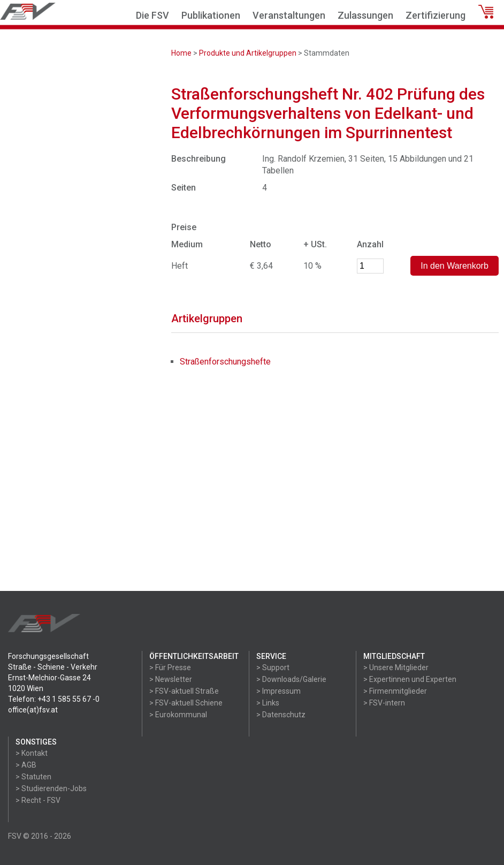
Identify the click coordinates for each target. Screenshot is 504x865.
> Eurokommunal (178, 715)
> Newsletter (171, 679)
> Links (268, 703)
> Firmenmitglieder (395, 691)
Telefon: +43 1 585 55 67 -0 (54, 699)
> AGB (26, 765)
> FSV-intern (384, 703)
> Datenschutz (281, 715)
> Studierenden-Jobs (51, 788)
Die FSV (152, 15)
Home (181, 53)
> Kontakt (32, 753)
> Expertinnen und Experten (410, 679)
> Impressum (278, 691)
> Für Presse (170, 667)
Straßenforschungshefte (225, 362)
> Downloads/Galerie (291, 679)
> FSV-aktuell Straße (184, 691)
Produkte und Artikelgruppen (248, 53)
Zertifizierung (436, 15)
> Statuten (33, 777)
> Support (273, 667)
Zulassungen (365, 15)
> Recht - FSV (38, 800)
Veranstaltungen (289, 15)
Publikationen (211, 15)
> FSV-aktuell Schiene (186, 703)
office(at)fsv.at (33, 710)
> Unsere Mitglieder (396, 667)
